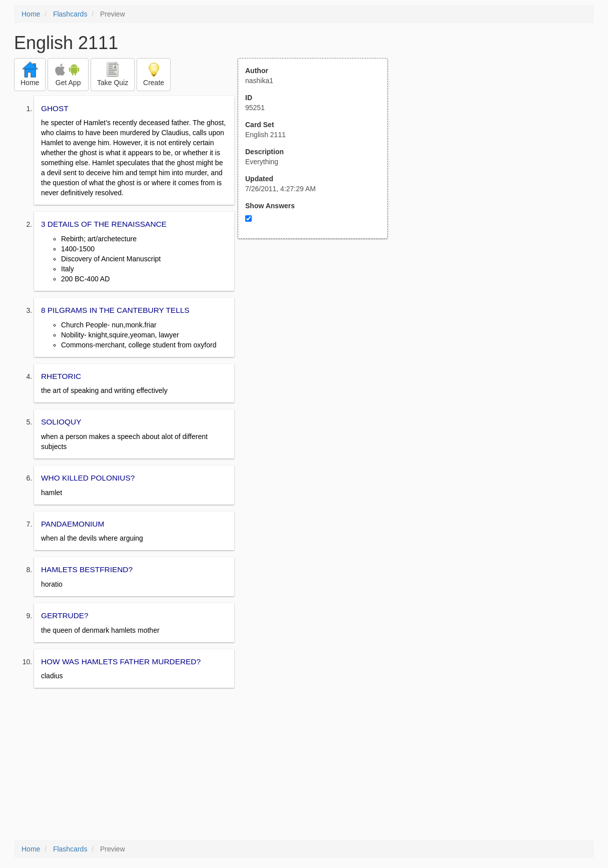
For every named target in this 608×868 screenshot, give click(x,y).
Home (31, 14)
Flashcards (70, 14)
